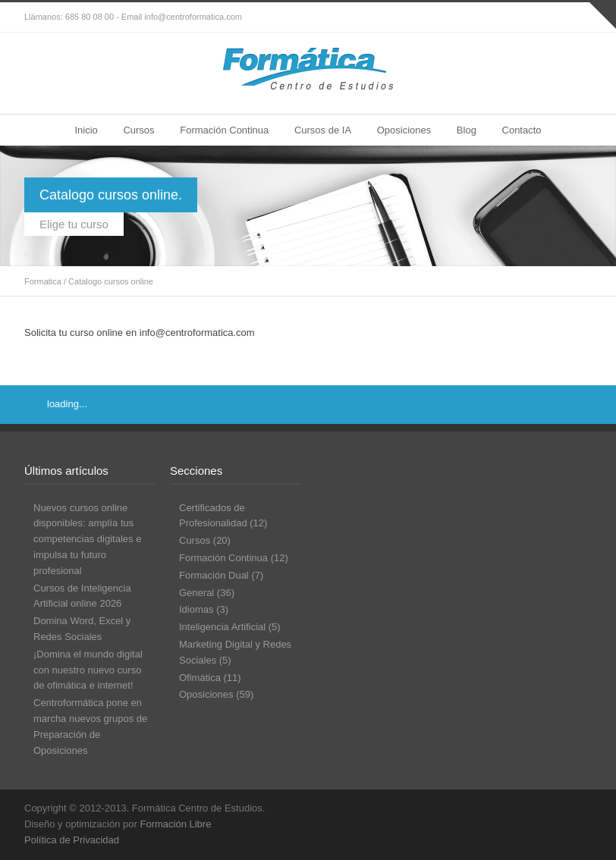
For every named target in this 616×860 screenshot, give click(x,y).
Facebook (546, 17)
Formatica (43, 281)
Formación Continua (224, 130)
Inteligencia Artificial (222, 627)
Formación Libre (175, 824)
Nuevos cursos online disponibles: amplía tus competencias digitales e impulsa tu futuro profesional (87, 539)
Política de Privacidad (72, 840)
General (196, 593)
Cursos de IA (323, 130)
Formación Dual (214, 575)
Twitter (516, 17)
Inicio (86, 130)
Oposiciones (404, 130)
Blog (467, 130)
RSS (577, 17)
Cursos (138, 130)
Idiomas (196, 609)
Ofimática (200, 678)
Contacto (522, 130)
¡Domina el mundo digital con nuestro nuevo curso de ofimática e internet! (88, 670)
